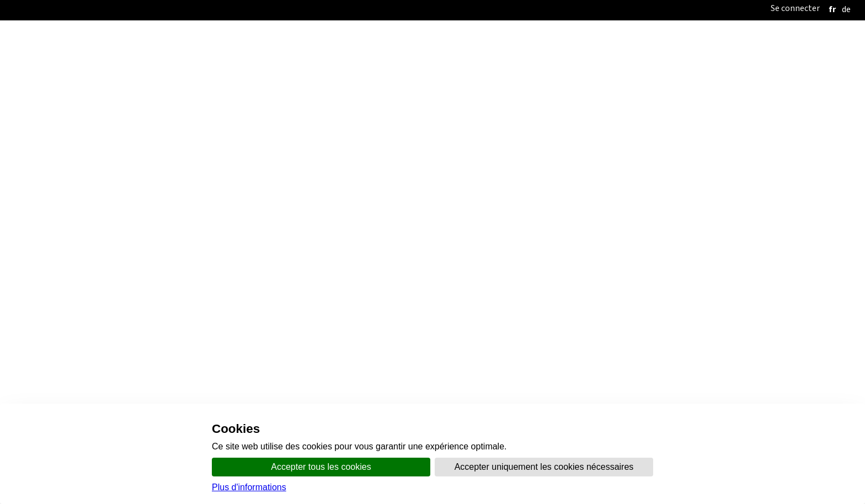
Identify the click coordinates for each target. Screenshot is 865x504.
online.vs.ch (536, 161)
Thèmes (489, 161)
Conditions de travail (363, 193)
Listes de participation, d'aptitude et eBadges (618, 193)
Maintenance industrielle (100, 297)
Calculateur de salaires (73, 337)
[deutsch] (846, 9)
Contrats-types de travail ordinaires (98, 270)
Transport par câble (90, 323)
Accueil (319, 161)
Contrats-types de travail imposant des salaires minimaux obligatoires (164, 284)
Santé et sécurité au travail (469, 193)
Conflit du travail (276, 193)
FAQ (720, 193)
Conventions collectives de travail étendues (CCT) (124, 257)
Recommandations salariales (86, 350)
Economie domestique (95, 310)
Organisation (370, 161)
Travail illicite (203, 193)
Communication (436, 161)
